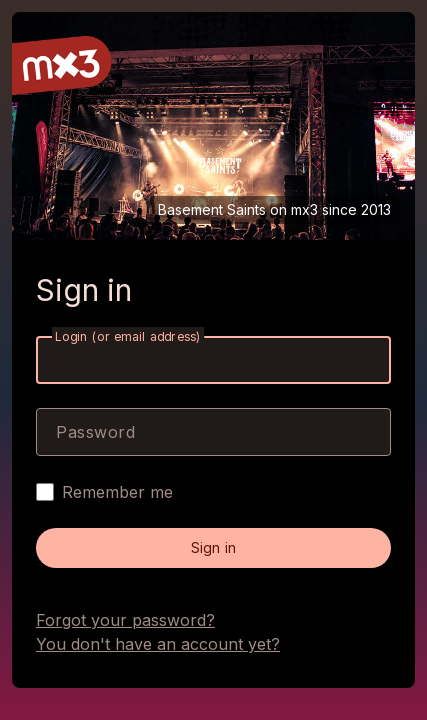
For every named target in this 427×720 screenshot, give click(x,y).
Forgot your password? (125, 620)
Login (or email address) (128, 336)
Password (95, 432)
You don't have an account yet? (158, 644)
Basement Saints (212, 209)
